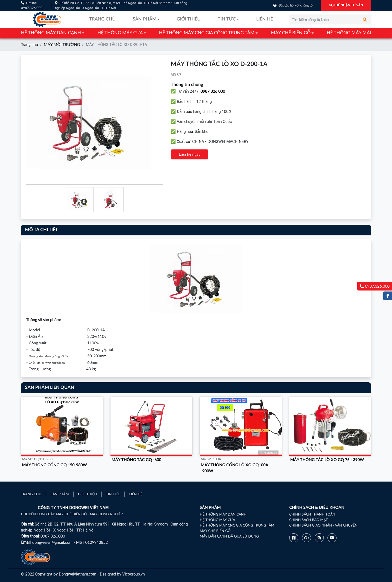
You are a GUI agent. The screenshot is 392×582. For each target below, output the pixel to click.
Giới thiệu (189, 19)
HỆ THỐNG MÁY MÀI (349, 33)
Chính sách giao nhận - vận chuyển (323, 526)
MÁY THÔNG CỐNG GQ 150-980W (54, 465)
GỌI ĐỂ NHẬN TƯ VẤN (346, 5)
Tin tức (227, 19)
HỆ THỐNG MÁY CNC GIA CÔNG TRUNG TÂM (207, 33)
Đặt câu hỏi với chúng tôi (296, 6)
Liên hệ (265, 19)
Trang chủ (102, 19)
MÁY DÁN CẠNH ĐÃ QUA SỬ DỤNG (229, 537)
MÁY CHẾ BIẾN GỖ (291, 33)
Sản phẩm (145, 19)
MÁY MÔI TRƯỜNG (62, 45)
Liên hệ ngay (190, 154)
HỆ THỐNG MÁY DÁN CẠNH (51, 33)
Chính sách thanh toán (312, 515)
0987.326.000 (32, 8)
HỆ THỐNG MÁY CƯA (120, 33)
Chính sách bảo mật (308, 520)
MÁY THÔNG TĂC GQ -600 (136, 460)
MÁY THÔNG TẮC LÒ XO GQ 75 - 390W (327, 460)
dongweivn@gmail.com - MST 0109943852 (70, 543)
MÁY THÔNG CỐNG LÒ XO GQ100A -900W (234, 468)
